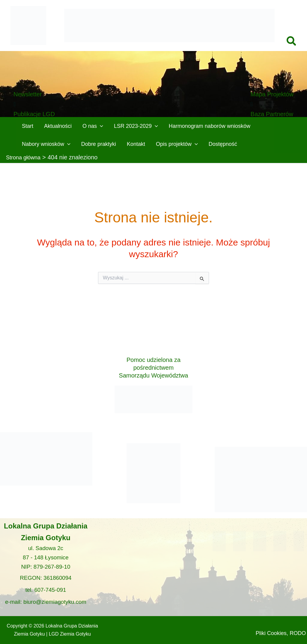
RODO (281, 633)
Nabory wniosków (46, 144)
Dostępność (223, 144)
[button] (292, 42)
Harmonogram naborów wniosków (210, 126)
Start (28, 126)
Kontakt (136, 144)
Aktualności (58, 126)
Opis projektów (177, 144)
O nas (93, 126)
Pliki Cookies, (281, 623)
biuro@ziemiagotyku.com (55, 598)
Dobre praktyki (99, 144)
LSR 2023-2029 (136, 126)
